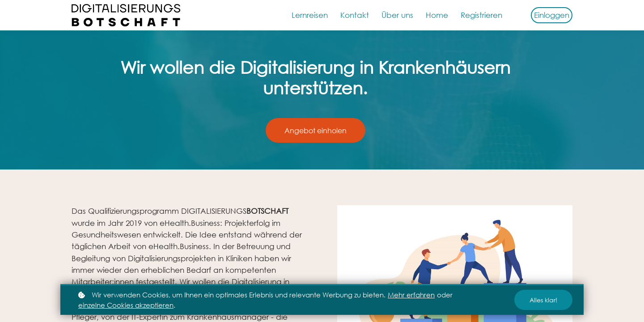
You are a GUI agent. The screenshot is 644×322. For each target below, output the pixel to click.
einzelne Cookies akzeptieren (126, 305)
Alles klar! (543, 300)
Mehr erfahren (411, 295)
